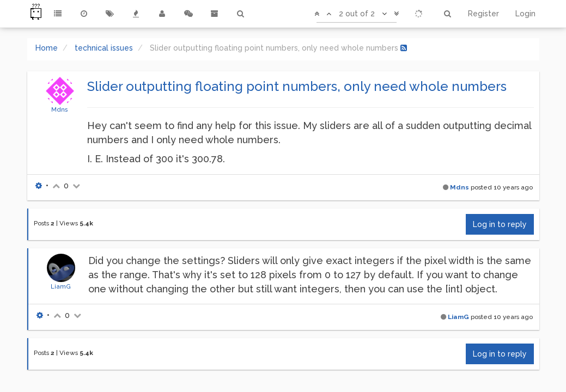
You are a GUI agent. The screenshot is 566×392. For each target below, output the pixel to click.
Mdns (60, 109)
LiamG (61, 286)
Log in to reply (500, 224)
